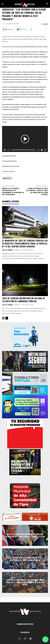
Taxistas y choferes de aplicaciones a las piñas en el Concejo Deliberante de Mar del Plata (25, 582)
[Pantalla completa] (45, 150)
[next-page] (7, 318)
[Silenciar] (42, 150)
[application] (25, 139)
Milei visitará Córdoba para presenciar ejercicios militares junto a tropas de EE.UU (25, 535)
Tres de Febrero (7, 250)
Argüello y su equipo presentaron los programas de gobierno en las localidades (13, 191)
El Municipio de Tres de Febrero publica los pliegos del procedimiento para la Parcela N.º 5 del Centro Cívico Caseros (25, 243)
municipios (7, 178)
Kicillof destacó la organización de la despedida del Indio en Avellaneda (25, 559)
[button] (25, 139)
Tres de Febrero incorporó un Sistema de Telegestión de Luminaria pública (24, 300)
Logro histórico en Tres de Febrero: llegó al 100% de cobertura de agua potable (37, 191)
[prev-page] (3, 318)
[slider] (23, 150)
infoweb (45, 24)
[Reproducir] (5, 150)
